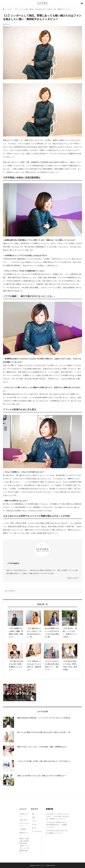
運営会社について (24, 834)
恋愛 (33, 817)
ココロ (34, 821)
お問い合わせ (23, 820)
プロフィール (72, 578)
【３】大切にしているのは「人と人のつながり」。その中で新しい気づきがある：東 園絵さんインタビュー (57, 816)
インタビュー (11, 591)
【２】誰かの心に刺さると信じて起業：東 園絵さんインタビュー (57, 832)
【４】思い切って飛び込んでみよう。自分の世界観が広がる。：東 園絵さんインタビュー (57, 825)
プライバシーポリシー (24, 825)
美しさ (34, 828)
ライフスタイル (36, 831)
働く (33, 814)
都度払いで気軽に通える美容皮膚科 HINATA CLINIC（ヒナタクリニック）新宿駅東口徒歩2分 (24, 846)
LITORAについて (24, 815)
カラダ (34, 824)
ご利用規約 (23, 829)
